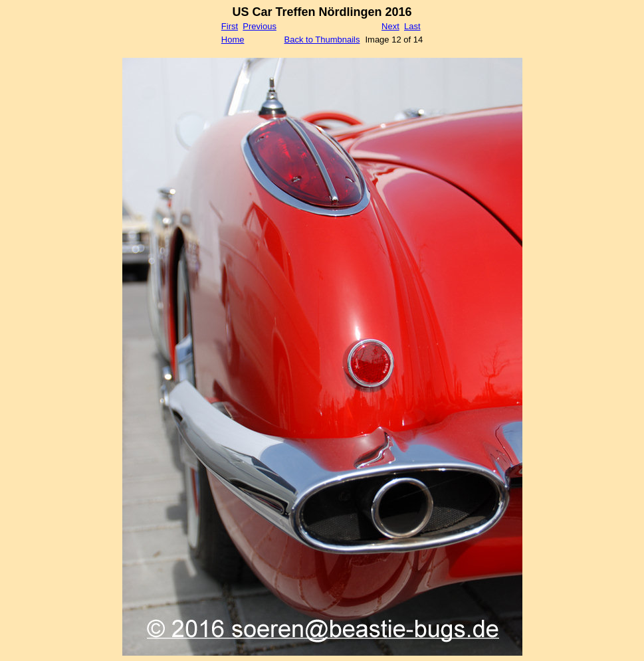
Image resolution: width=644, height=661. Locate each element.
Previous (260, 26)
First (230, 26)
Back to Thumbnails (322, 40)
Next (390, 26)
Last (412, 26)
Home (233, 40)
